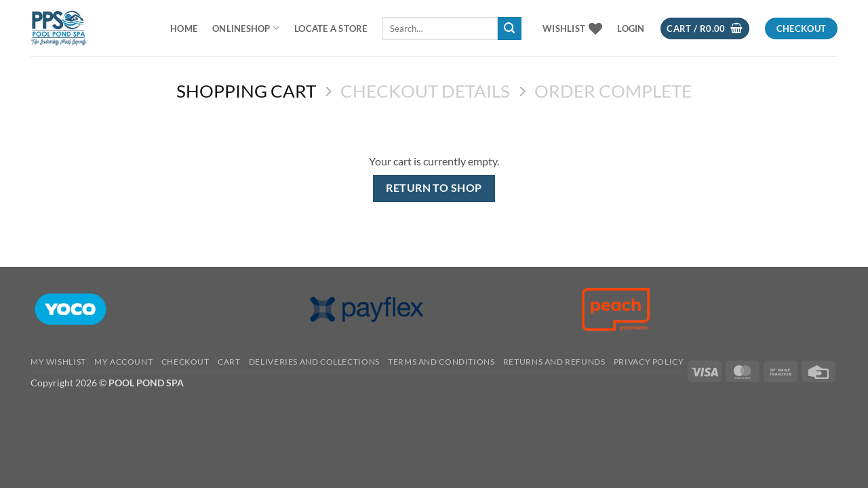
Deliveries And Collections (314, 362)
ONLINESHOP (246, 28)
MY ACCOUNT (123, 362)
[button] (631, 28)
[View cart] (705, 29)
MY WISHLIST (58, 362)
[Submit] (509, 28)
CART (229, 362)
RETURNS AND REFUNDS (554, 362)
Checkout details (425, 91)
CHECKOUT (185, 362)
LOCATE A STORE (331, 28)
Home (184, 28)
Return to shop (434, 188)
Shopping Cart (246, 91)
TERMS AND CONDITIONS (441, 362)
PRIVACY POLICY (649, 362)
